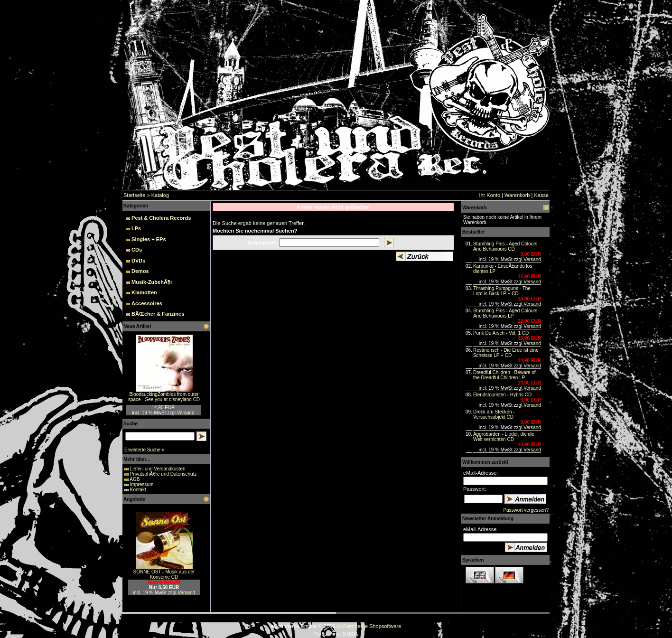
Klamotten (144, 292)
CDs (137, 250)
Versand (186, 413)
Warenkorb (517, 195)
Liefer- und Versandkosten (158, 469)
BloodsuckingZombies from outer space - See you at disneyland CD (164, 397)
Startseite (134, 195)
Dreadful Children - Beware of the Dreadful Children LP (504, 375)
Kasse (541, 195)
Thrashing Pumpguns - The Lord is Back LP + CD (502, 291)
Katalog (160, 195)
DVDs (138, 261)
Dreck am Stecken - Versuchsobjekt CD (494, 414)
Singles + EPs (149, 239)
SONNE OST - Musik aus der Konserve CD (164, 574)
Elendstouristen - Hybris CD (502, 395)
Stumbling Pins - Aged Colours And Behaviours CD (505, 246)
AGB (135, 479)
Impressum (142, 484)
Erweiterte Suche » (145, 450)
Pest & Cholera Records (161, 218)
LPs (136, 228)
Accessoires (147, 303)
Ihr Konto (490, 195)
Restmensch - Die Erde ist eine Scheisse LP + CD (506, 353)
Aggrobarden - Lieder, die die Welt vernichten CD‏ (504, 437)
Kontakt (138, 490)
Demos (140, 271)
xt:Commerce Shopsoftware (369, 626)
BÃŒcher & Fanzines (158, 314)
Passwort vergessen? (526, 510)
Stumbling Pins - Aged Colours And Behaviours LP (505, 313)
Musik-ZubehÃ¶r (152, 282)
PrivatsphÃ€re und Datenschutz (163, 474)
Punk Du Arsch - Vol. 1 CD (501, 333)
